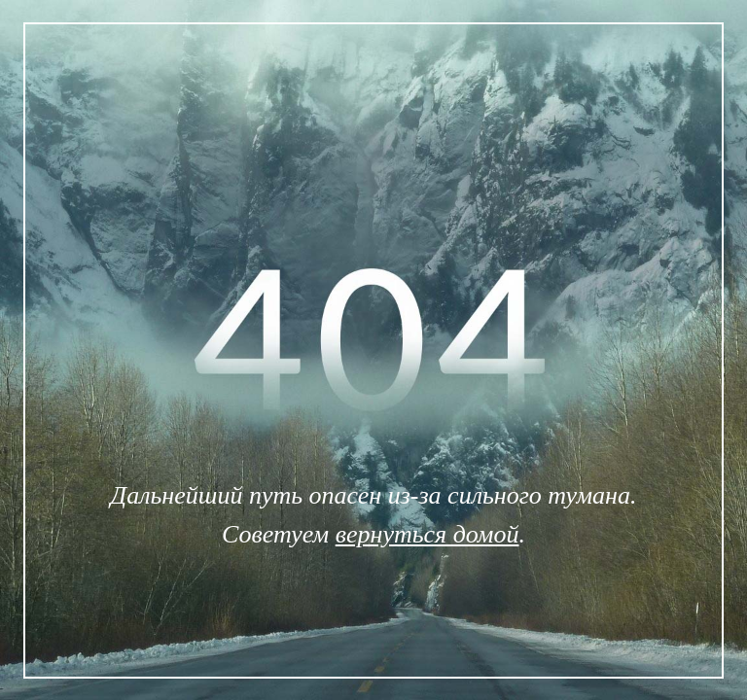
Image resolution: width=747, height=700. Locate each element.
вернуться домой (427, 534)
